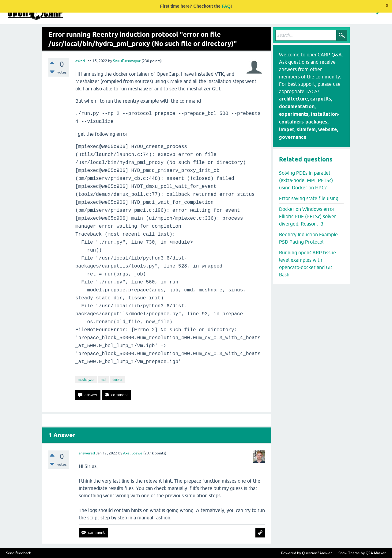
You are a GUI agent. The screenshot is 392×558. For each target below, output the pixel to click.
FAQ (226, 6)
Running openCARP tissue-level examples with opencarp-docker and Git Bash (308, 264)
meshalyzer (86, 380)
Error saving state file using (309, 198)
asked (80, 61)
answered (87, 453)
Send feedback (19, 553)
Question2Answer (317, 553)
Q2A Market (376, 553)
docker (117, 380)
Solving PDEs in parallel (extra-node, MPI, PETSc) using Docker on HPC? (306, 180)
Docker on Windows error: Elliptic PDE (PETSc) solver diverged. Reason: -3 (307, 216)
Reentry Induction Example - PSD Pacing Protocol (310, 238)
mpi (104, 380)
